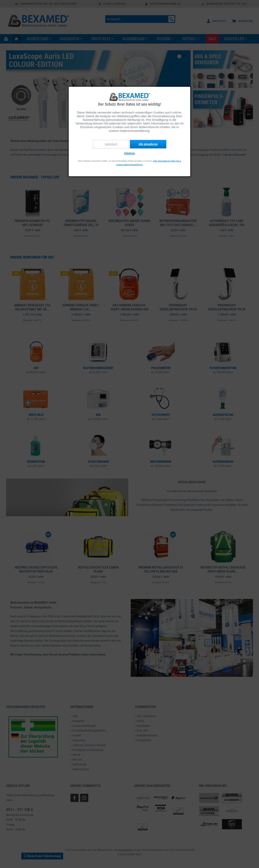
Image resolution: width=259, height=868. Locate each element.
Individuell (111, 144)
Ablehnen (129, 153)
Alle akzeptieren (148, 144)
